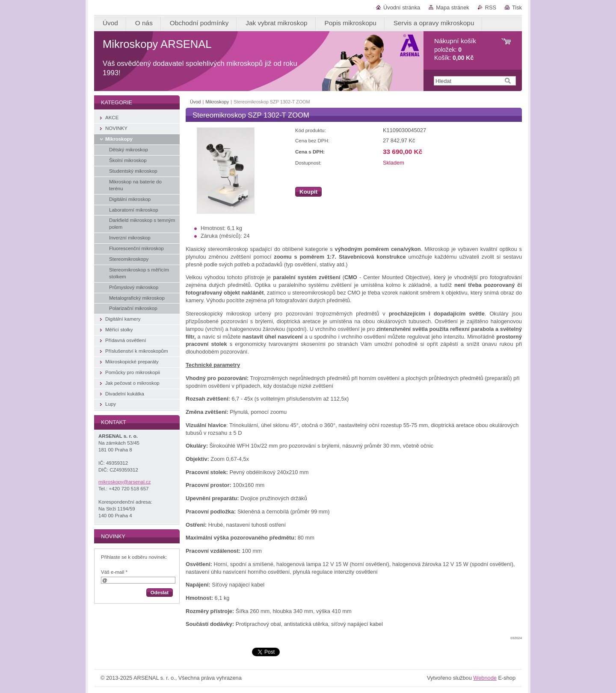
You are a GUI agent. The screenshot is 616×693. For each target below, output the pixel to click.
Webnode (485, 678)
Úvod (195, 102)
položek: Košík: (455, 49)
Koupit (308, 192)
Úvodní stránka (402, 7)
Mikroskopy (217, 102)
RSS (491, 7)
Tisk (517, 7)
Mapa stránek (453, 7)
